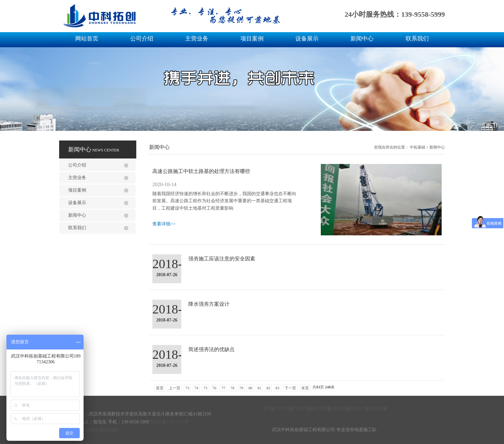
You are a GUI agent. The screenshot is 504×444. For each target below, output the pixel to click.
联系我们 (417, 39)
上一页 (175, 388)
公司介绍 (142, 39)
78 (232, 388)
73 (187, 388)
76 (214, 388)
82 (268, 388)
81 (259, 388)
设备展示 (307, 39)
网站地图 (108, 430)
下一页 (290, 388)
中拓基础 (418, 147)
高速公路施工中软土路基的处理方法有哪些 (201, 171)
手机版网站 (86, 430)
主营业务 (197, 39)
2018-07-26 (167, 275)
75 (205, 388)
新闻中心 (362, 39)
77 (223, 388)
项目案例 (252, 39)
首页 (160, 388)
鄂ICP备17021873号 (169, 422)
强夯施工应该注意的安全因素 (222, 259)
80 (250, 388)
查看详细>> (164, 224)
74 (196, 388)
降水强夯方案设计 (209, 304)
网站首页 (87, 39)
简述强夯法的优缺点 (212, 349)
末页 (305, 388)
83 (277, 388)
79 (241, 388)
